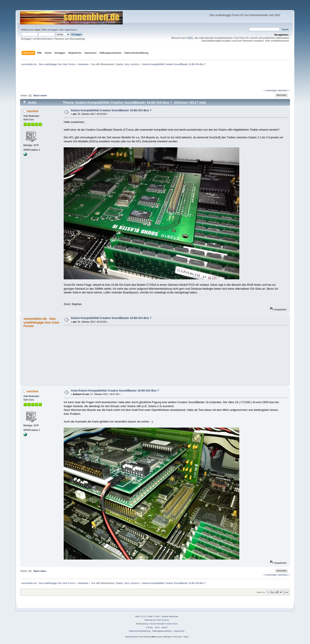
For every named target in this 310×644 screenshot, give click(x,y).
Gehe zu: (261, 592)
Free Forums (163, 620)
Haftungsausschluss (162, 631)
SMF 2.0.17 (141, 616)
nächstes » (284, 90)
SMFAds (149, 620)
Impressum (179, 631)
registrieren (71, 30)
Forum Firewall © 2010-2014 (163, 624)
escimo (134, 64)
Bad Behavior (132, 637)
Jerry (127, 64)
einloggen (53, 30)
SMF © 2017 (154, 616)
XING (190, 38)
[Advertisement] (155, 8)
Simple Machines (170, 616)
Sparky (119, 64)
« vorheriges (270, 90)
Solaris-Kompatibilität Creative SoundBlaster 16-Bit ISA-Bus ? (111, 110)
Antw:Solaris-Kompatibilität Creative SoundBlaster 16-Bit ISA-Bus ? (115, 391)
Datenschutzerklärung (140, 631)
